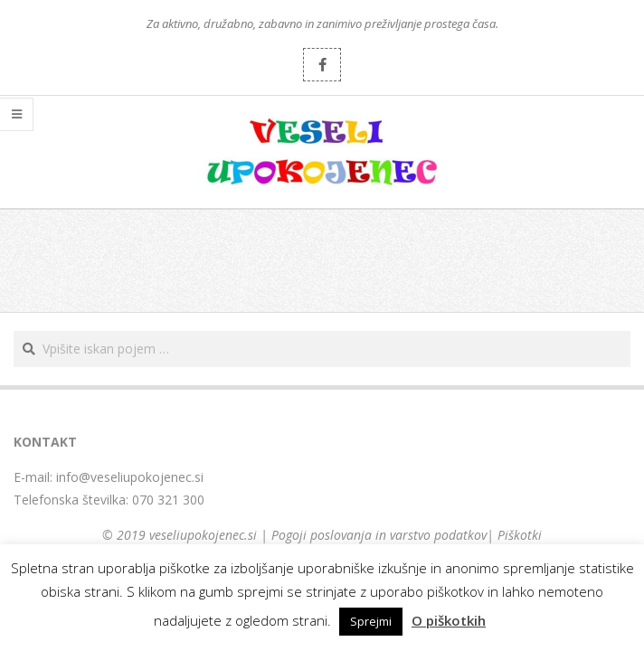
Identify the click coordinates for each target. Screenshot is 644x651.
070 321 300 (168, 500)
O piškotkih (449, 620)
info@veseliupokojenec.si (130, 477)
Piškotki (520, 535)
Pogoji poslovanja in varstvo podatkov (379, 535)
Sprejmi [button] (371, 621)
